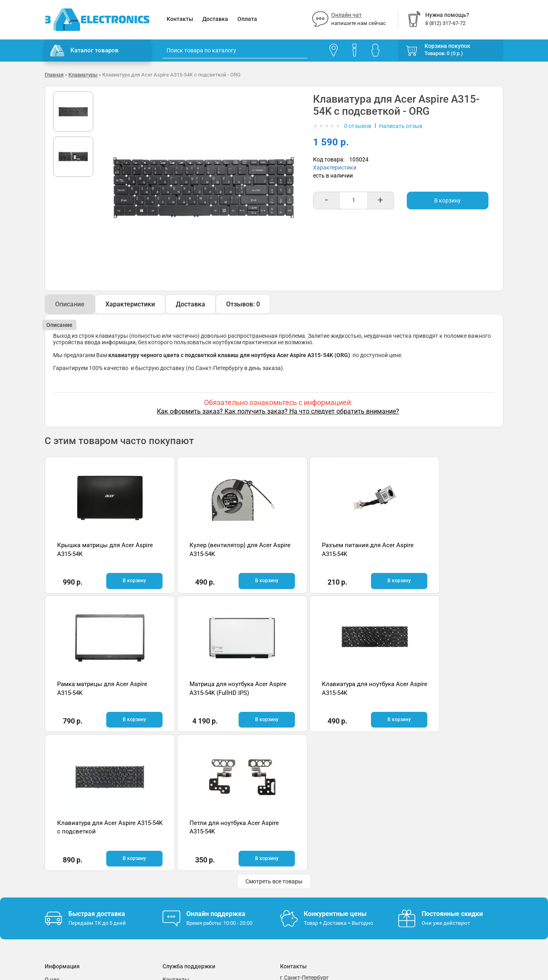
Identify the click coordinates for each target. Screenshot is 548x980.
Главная (54, 75)
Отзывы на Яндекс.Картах (433, 854)
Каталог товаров (84, 51)
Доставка (215, 19)
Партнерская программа (77, 889)
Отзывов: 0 (243, 304)
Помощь (174, 852)
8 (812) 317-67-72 (303, 862)
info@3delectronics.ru (354, 862)
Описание (70, 304)
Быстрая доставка (97, 774)
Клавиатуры (83, 75)
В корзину (447, 201)
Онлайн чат (346, 15)
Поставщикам (64, 877)
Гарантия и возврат (71, 852)
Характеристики (335, 167)
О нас (52, 840)
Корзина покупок (447, 46)
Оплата (247, 19)
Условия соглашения (72, 864)
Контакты (180, 19)
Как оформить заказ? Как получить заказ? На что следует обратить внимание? (278, 411)
